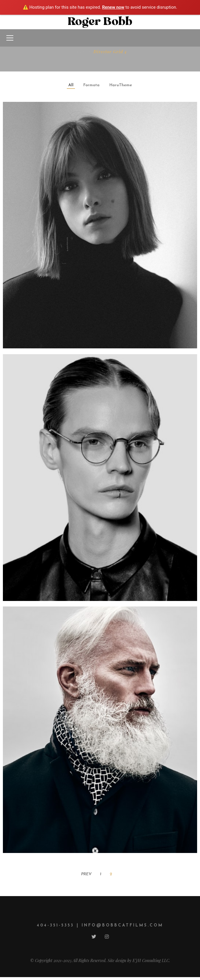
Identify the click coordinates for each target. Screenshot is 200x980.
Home (79, 52)
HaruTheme (121, 85)
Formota (91, 85)
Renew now (113, 7)
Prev (86, 874)
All (71, 85)
